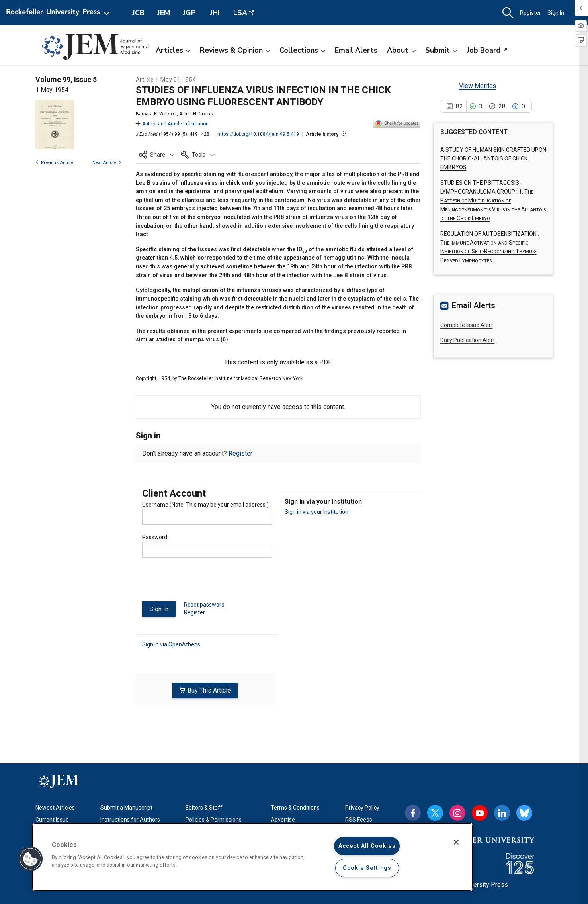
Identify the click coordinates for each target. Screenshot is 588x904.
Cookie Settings (367, 868)
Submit (441, 50)
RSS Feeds (359, 820)
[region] (252, 857)
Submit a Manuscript (126, 808)
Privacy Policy (362, 808)
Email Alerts (356, 50)
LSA (240, 13)
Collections (302, 50)
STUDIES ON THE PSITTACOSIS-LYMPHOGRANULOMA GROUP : (493, 201)
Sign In (559, 13)
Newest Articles (55, 808)
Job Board (483, 50)
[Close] (456, 842)
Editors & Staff (204, 808)
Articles (173, 50)
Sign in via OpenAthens (171, 644)
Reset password (204, 605)
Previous (54, 163)
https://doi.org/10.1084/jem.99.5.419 (258, 134)
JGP (189, 13)
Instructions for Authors (130, 820)
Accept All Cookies (367, 846)
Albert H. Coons (196, 114)
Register (530, 13)
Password (155, 537)
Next (107, 163)
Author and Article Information (172, 124)
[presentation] (203, 583)
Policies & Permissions (214, 820)
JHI (215, 13)
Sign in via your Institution (316, 512)
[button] (508, 13)
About (401, 50)
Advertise (283, 820)
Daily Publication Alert (468, 340)
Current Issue (52, 820)
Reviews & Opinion (235, 50)
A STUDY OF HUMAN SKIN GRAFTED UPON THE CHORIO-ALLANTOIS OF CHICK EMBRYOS (493, 159)
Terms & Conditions (295, 808)
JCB (138, 13)
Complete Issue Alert (467, 325)
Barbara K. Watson (156, 114)
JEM (164, 13)
